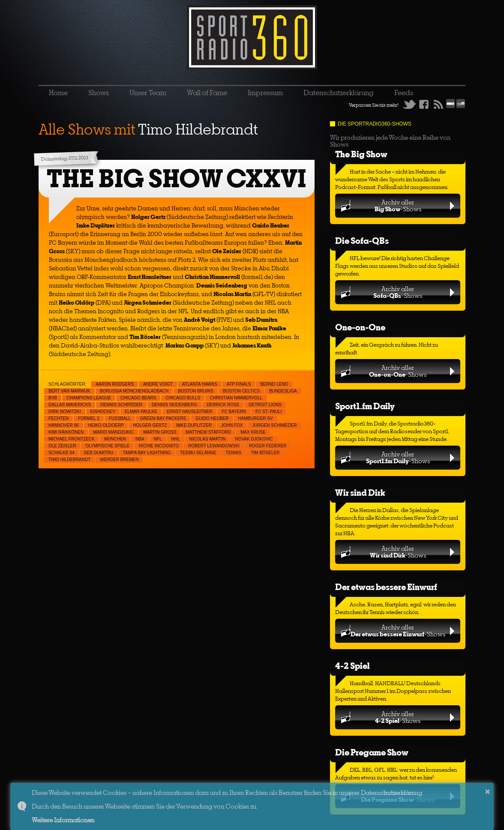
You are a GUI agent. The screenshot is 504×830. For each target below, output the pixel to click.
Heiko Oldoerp (106, 425)
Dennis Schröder (121, 405)
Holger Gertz (150, 425)
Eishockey (103, 412)
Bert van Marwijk (69, 391)
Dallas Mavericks (70, 405)
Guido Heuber (212, 418)
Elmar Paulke (141, 412)
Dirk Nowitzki (65, 412)
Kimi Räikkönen (66, 432)
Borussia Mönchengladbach (134, 391)
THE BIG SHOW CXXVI (177, 178)
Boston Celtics (241, 391)
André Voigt (158, 384)
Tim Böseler (265, 453)
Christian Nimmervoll (236, 398)
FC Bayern (234, 412)
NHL (176, 439)
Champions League (89, 398)
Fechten (58, 418)
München (115, 439)
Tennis (233, 453)
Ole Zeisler (62, 446)
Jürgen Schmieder (274, 425)
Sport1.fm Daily (365, 406)
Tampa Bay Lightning (147, 453)
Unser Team (148, 93)
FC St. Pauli (269, 412)
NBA (140, 439)
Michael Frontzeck (72, 439)
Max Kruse (253, 432)
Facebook (424, 104)
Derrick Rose (223, 405)
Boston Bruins (196, 391)
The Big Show (361, 154)
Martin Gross (160, 432)
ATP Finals (239, 384)
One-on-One (360, 327)
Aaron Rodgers (115, 384)
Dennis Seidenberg (174, 405)
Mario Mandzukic (113, 432)
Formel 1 (89, 418)
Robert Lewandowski (214, 446)
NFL (158, 439)
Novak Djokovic (254, 439)
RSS (438, 104)
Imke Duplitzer (194, 425)
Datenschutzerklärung (339, 93)
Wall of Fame (207, 93)
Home (58, 93)
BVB (53, 398)
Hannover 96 (64, 425)
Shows (99, 93)
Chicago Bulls (183, 398)
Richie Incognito (159, 446)
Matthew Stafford (208, 432)
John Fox (232, 425)
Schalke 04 (61, 453)
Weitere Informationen (63, 820)
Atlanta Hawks (200, 384)
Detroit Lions (265, 405)
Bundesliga (283, 391)
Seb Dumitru (99, 453)
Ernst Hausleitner (190, 412)
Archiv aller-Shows (398, 205)
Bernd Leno (274, 384)
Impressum (265, 93)
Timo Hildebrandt (69, 460)
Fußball (120, 418)
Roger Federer (268, 446)
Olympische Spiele (107, 446)
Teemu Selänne (198, 453)
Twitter (409, 104)
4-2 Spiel (352, 666)
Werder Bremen (119, 460)
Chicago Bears (138, 398)
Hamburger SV (256, 418)
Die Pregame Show (372, 752)
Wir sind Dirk (360, 493)
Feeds (404, 93)
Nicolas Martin (208, 439)
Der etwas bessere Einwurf (386, 587)
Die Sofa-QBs (362, 241)
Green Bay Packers (163, 418)
